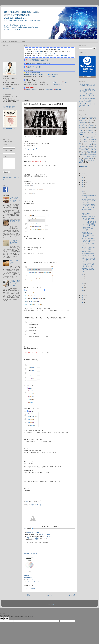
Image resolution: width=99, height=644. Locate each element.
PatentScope (82, 132)
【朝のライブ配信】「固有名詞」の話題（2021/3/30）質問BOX (87, 86)
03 (83, 286)
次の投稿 (27, 595)
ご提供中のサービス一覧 (34, 67)
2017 (82, 182)
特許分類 (84, 155)
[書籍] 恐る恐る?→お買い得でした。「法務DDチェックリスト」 (89, 201)
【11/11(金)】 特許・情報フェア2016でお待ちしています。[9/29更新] (89, 223)
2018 (82, 180)
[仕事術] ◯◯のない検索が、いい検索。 (89, 248)
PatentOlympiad (89, 131)
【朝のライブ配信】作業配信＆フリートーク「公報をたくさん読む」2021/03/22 (87, 100)
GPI (95, 122)
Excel (91, 122)
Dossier (83, 119)
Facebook (39, 51)
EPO (90, 120)
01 (83, 290)
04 (83, 283)
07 (83, 276)
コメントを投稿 (30, 588)
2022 (82, 171)
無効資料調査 (92, 153)
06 (83, 279)
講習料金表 (58, 90)
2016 (82, 185)
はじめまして (85, 141)
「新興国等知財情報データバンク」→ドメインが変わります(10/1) (89, 206)
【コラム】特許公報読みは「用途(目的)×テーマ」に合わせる (87, 95)
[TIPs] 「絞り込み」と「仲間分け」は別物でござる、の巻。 (15, 200)
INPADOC (92, 126)
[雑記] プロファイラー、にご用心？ (89, 214)
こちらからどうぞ (36, 505)
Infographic (90, 127)
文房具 (83, 151)
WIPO (92, 136)
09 (83, 194)
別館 (26, 501)
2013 (82, 298)
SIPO (92, 132)
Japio (95, 129)
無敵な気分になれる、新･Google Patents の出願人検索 (89, 260)
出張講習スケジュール (32, 90)
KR (81, 131)
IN (87, 126)
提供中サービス (92, 148)
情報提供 (85, 148)
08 (83, 274)
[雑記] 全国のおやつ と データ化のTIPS (89, 196)
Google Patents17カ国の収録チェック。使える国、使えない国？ (89, 265)
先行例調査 (90, 146)
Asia (80, 117)
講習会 (81, 160)
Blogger (53, 604)
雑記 (81, 162)
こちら (58, 49)
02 (83, 288)
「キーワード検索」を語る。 (87, 138)
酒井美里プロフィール (33, 533)
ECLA (90, 119)
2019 (82, 178)
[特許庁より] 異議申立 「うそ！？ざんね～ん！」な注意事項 (15, 283)
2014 (82, 295)
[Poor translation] (6, 619)
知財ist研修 (87, 156)
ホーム (50, 595)
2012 (82, 300)
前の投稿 (72, 595)
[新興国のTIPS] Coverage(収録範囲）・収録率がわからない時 (89, 234)
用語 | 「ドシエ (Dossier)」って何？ (14, 262)
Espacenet (82, 122)
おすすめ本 (85, 140)
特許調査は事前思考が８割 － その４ (15, 222)
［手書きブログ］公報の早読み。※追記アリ (15, 242)
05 (83, 281)
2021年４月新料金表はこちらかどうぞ (38, 60)
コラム (85, 143)
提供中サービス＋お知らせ (88, 150)
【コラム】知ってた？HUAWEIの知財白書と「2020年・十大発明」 (87, 105)
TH (92, 134)
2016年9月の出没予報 (88, 256)
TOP (4, 41)
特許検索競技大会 (92, 155)
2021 (82, 173)
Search (82, 134)
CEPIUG (86, 117)
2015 (82, 293)
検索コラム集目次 (45, 534)
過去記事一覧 (83, 167)
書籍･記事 (89, 151)
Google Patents (38, 582)
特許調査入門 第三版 (9, 107)
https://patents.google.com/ (32, 149)
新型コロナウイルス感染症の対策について (39, 64)
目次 (82, 156)
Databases (31, 582)
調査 (92, 158)
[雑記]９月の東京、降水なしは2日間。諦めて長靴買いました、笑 (88, 218)
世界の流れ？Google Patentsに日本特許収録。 (88, 270)
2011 (82, 302)
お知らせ (93, 139)
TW (95, 134)
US (82, 136)
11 (83, 189)
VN (87, 136)
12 (83, 187)
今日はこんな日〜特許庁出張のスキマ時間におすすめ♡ (89, 229)
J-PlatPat (88, 129)
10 (83, 191)
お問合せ (23, 42)
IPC (80, 127)
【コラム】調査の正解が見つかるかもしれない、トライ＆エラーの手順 (87, 90)
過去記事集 (91, 160)
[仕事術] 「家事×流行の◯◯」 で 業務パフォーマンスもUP (89, 240)
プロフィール (87, 145)
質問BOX (64, 55)
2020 (82, 176)
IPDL (84, 127)
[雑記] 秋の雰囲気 (87, 251)
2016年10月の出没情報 (88, 254)
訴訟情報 (86, 158)
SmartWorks (13, 41)
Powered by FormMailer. (9, 175)
